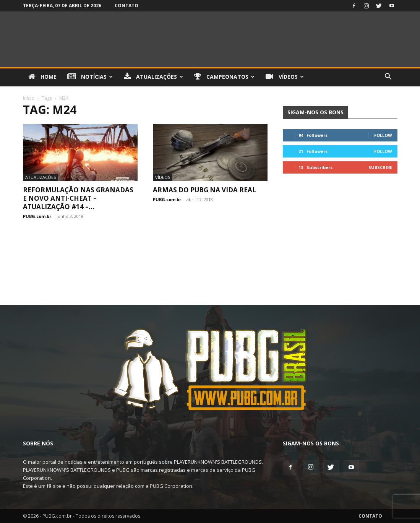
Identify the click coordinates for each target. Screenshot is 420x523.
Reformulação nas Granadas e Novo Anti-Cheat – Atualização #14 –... (78, 198)
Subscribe (380, 167)
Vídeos (285, 77)
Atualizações (153, 77)
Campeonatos (224, 77)
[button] (388, 77)
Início (29, 98)
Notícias (90, 77)
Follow (383, 135)
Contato (126, 6)
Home (42, 77)
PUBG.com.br (37, 216)
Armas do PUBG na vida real (204, 190)
